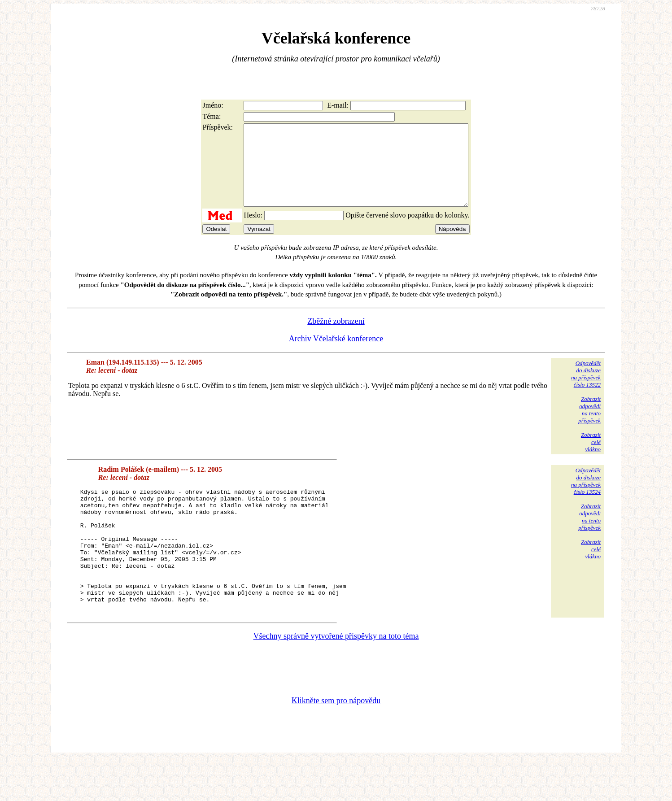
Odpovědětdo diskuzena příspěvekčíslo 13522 (586, 390)
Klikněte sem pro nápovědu (336, 741)
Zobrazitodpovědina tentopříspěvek (589, 426)
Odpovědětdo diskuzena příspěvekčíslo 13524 (586, 497)
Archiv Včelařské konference (336, 355)
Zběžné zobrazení (336, 337)
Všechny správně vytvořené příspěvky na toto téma (336, 676)
